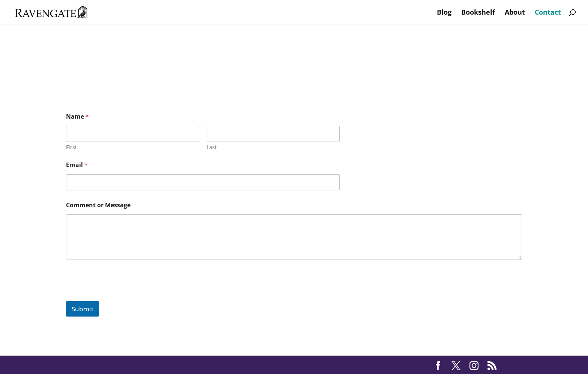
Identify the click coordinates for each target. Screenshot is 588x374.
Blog (444, 13)
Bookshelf (478, 13)
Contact (548, 13)
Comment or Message (98, 205)
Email (77, 165)
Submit (82, 309)
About (515, 13)
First (71, 147)
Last (212, 147)
